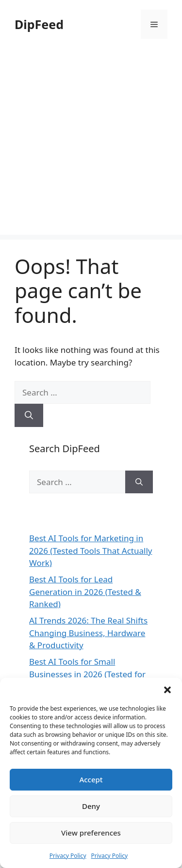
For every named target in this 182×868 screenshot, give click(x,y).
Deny (91, 806)
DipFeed (39, 24)
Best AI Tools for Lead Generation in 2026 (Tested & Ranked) (85, 592)
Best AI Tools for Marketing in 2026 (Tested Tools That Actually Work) (91, 550)
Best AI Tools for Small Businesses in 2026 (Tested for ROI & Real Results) (87, 674)
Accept (91, 779)
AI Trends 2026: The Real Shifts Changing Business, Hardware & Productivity (88, 633)
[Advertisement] (91, 144)
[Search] (29, 415)
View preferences (91, 833)
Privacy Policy (68, 856)
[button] (167, 690)
